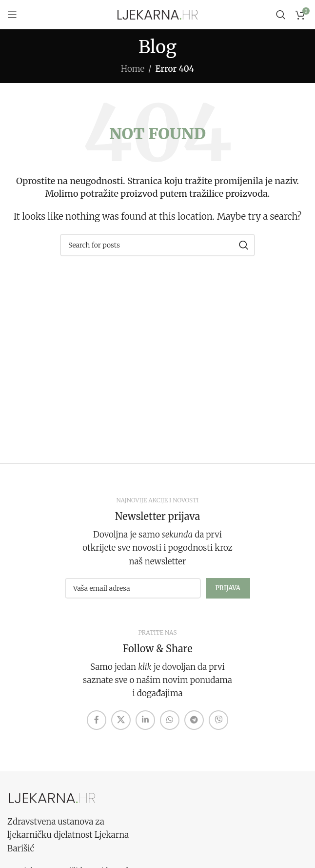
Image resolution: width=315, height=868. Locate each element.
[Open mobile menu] (12, 15)
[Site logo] (157, 14)
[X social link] (121, 720)
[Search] (281, 15)
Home (133, 69)
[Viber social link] (218, 720)
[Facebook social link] (97, 720)
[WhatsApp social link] (170, 720)
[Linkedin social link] (145, 720)
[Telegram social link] (194, 720)
